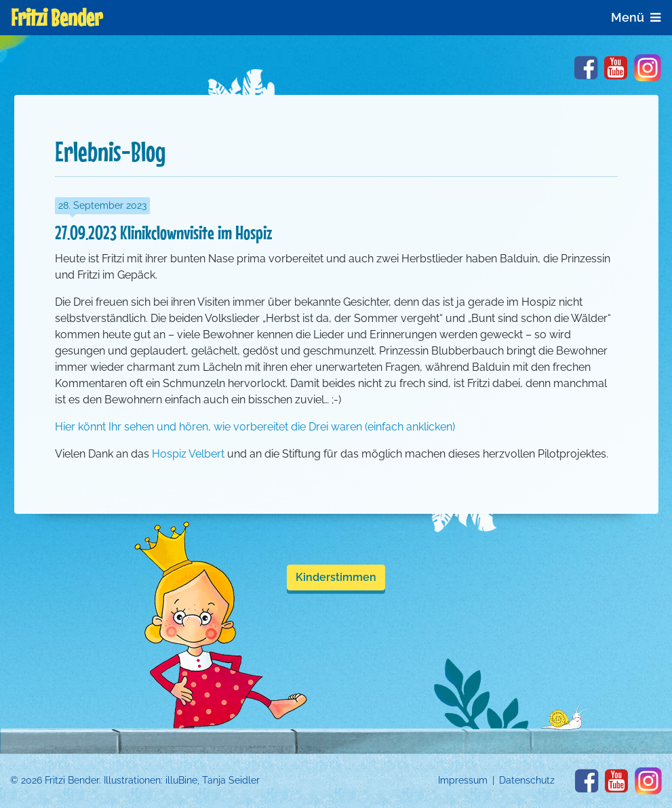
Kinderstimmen (336, 577)
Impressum (463, 780)
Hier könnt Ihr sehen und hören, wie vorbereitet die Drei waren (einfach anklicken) (255, 427)
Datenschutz (527, 780)
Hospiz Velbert (188, 454)
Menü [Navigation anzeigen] (636, 17)
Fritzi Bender (57, 18)
